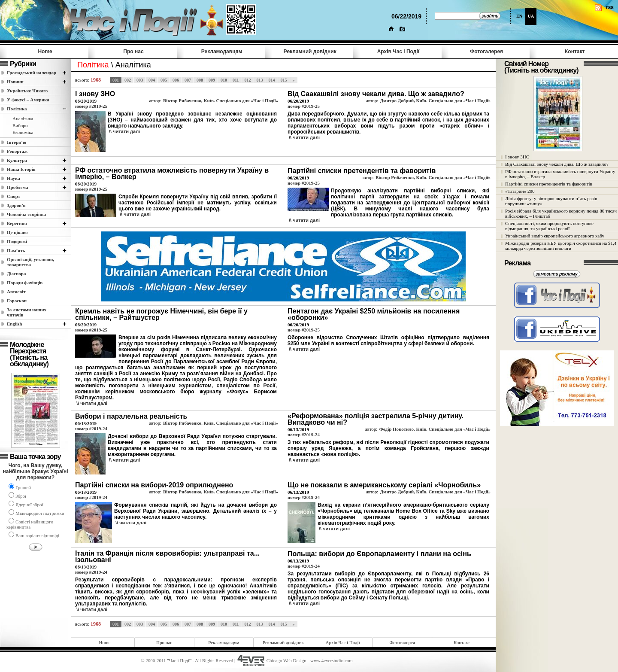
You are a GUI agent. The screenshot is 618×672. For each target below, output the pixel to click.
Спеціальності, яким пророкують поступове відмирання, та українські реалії (549, 226)
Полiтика (17, 109)
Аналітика (23, 119)
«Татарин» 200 (520, 191)
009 (212, 80)
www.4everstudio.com (332, 660)
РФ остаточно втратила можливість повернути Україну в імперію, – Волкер (560, 174)
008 (200, 80)
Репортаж (17, 151)
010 (224, 80)
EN (519, 16)
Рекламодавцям (222, 52)
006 (176, 80)
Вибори (20, 125)
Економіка (23, 132)
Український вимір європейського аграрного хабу (555, 236)
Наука (14, 178)
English (14, 324)
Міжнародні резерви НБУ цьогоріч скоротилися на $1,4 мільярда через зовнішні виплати (561, 246)
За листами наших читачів (27, 312)
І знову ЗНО (517, 157)
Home (45, 52)
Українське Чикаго (27, 91)
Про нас (133, 52)
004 (152, 80)
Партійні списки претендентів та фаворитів (549, 184)
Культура (17, 160)
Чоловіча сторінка (26, 214)
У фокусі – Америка (28, 100)
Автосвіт (16, 292)
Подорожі (17, 241)
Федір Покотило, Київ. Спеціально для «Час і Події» (435, 429)
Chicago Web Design (286, 660)
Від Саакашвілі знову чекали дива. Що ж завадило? (557, 164)
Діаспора (16, 274)
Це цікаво (17, 232)
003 (140, 80)
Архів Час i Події (398, 52)
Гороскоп (17, 301)
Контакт (575, 52)
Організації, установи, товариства (30, 262)
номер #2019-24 (91, 429)
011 (236, 80)
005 (164, 80)
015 (284, 80)
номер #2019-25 (91, 106)
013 (260, 80)
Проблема (17, 187)
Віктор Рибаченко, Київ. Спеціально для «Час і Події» (221, 100)
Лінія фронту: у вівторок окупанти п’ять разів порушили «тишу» (551, 201)
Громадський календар (32, 73)
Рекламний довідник (310, 52)
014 (272, 80)
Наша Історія (21, 169)
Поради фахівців (25, 283)
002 (128, 80)
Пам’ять (16, 250)
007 (188, 80)
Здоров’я (16, 205)
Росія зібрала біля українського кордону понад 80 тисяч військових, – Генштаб (561, 213)
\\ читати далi (124, 131)
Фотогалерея (486, 52)
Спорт (14, 196)
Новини (15, 82)
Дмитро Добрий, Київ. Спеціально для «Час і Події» (435, 100)
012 (248, 80)
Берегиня (17, 223)
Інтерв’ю (17, 142)
